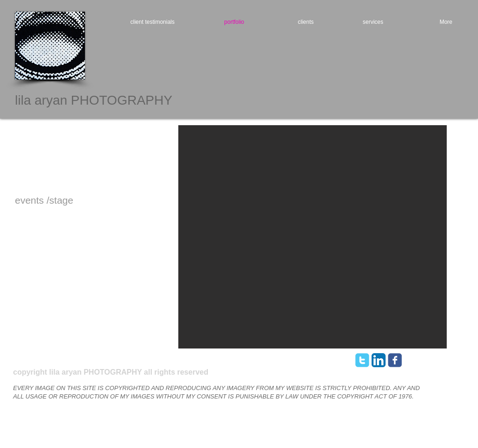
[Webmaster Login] (411, 363)
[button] (313, 237)
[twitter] (362, 360)
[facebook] (395, 360)
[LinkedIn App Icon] (379, 360)
